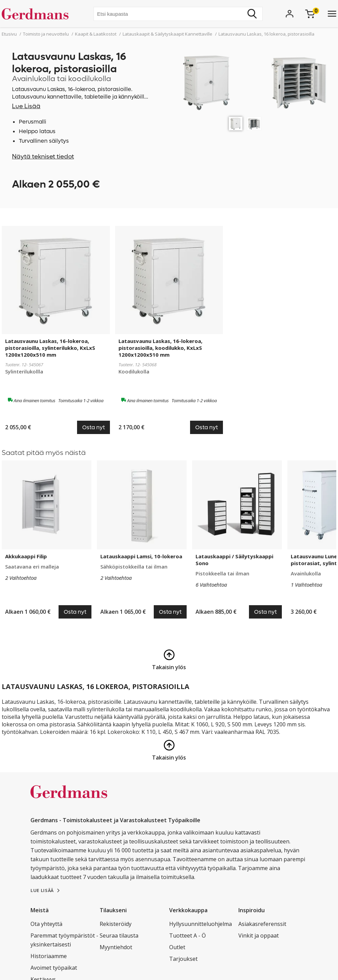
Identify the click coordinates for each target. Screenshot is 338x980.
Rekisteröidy (116, 924)
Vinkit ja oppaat (259, 936)
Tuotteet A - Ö (187, 936)
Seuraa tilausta (119, 936)
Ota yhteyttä (46, 924)
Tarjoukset (183, 959)
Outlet (177, 947)
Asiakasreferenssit (262, 924)
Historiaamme (49, 956)
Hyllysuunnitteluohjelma (201, 924)
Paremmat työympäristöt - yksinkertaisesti (64, 940)
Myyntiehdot (116, 947)
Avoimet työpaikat (54, 968)
